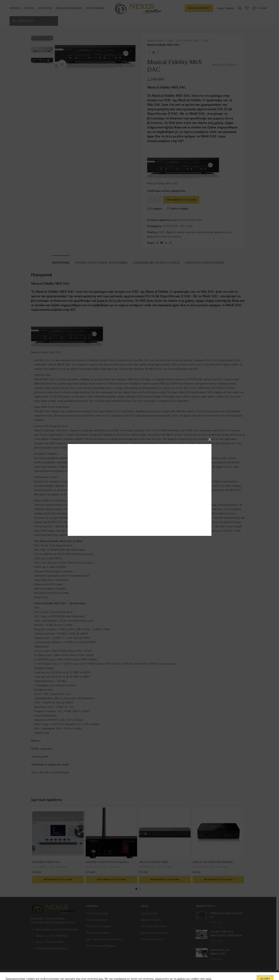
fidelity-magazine (42, 749)
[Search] (240, 8)
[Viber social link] (171, 243)
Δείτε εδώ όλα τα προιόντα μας (50, 772)
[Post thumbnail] (202, 918)
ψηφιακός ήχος (223, 232)
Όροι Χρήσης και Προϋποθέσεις (104, 939)
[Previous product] (149, 53)
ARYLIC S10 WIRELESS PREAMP (213, 862)
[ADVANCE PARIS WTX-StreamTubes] (111, 833)
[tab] (61, 261)
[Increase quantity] (159, 200)
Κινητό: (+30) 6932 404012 (50, 942)
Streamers (61, 867)
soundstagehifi (40, 756)
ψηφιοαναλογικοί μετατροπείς (164, 236)
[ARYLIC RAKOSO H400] (165, 833)
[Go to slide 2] (140, 889)
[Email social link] (162, 243)
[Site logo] (138, 8)
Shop (170, 40)
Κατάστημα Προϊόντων (154, 926)
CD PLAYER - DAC (188, 40)
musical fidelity (205, 232)
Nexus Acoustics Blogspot (101, 946)
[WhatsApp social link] (166, 243)
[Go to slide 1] (136, 889)
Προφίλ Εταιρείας (151, 920)
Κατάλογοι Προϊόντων (154, 933)
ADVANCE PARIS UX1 (46, 862)
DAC (206, 40)
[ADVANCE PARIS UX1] (58, 833)
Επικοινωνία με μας (152, 939)
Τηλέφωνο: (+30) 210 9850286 (52, 936)
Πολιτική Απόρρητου (98, 933)
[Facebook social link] (157, 243)
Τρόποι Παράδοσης (97, 913)
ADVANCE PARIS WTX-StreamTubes (107, 862)
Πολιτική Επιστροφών (99, 926)
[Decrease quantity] (149, 200)
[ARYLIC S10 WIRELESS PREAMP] (218, 833)
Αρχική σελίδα (155, 40)
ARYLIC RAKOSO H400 (153, 862)
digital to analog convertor (181, 232)
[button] (58, 879)
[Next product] (158, 53)
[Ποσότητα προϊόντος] (154, 200)
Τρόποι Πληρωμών (97, 920)
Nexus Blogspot (199, 8)
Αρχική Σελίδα (149, 913)
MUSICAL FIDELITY (225, 65)
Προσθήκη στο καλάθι (181, 200)
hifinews (36, 741)
